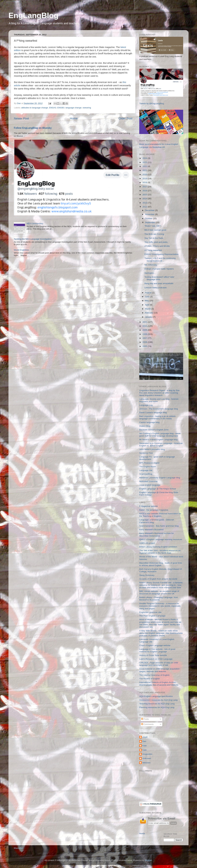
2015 (145, 195)
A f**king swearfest (153, 250)
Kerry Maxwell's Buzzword (151, 530)
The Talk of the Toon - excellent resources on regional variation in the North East (160, 552)
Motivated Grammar (148, 481)
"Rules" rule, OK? (153, 226)
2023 (145, 162)
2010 (145, 326)
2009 (145, 330)
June (148, 297)
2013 (145, 203)
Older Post (126, 118)
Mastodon (18, 848)
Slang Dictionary (147, 575)
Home (74, 118)
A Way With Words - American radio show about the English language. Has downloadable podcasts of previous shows (161, 633)
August (149, 293)
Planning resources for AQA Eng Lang (157, 707)
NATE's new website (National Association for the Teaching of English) (160, 515)
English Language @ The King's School (158, 489)
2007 (145, 338)
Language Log (146, 405)
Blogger (148, 860)
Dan (144, 741)
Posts (145, 719)
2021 (145, 170)
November (150, 214)
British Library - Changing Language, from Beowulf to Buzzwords (159, 599)
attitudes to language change (35, 108)
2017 (145, 187)
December (150, 210)
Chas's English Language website (155, 645)
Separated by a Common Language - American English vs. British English (161, 444)
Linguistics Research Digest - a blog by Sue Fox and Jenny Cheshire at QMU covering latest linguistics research (159, 393)
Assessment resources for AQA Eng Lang (158, 700)
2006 (145, 342)
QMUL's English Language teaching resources (161, 539)
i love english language (150, 485)
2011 (145, 322)
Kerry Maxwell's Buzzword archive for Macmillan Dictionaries (157, 534)
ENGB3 (61, 108)
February (149, 313)
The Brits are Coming (154, 234)
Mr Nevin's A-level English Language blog (158, 440)
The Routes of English (150, 679)
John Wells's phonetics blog (152, 449)
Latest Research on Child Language (156, 659)
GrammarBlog (146, 474)
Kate (145, 746)
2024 (145, 158)
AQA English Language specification (156, 696)
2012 (145, 207)
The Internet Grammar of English (154, 675)
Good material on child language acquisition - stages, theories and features (160, 670)
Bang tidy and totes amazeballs (159, 283)
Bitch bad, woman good (155, 230)
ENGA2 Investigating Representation (162, 254)
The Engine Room (148, 467)
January (149, 317)
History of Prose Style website (153, 655)
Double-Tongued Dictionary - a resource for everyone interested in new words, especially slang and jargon (160, 606)
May (147, 301)
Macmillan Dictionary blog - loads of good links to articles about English (161, 564)
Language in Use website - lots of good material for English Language (157, 650)
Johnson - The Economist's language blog (159, 409)
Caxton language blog (149, 422)
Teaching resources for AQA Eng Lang (157, 704)
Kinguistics (147, 754)
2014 (145, 199)
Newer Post (21, 118)
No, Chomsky (151, 265)
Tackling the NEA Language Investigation (33, 239)
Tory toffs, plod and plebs (156, 242)
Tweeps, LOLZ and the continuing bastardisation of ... (160, 259)
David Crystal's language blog (153, 412)
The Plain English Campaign (152, 616)
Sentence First (146, 453)
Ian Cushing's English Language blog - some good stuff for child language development (160, 435)
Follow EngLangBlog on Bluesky (33, 128)
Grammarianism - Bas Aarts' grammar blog (159, 526)
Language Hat (146, 470)
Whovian (146, 763)
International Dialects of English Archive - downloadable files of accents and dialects (159, 684)
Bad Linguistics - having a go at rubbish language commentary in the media (157, 417)
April (147, 305)
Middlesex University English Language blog (160, 478)
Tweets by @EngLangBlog (152, 103)
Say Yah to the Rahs (154, 238)
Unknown (147, 758)
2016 (145, 191)
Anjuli (145, 737)
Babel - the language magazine (154, 510)
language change (74, 108)
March (148, 309)
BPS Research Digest (149, 463)
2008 (145, 334)
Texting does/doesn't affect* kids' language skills (160, 278)
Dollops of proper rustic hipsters (159, 269)
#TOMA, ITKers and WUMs (157, 246)
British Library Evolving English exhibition (158, 547)
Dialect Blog (145, 426)
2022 (145, 166)
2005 (145, 346)
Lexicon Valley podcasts (156, 288)
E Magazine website (149, 506)
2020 (145, 174)
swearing (87, 108)
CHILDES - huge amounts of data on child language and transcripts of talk (159, 664)
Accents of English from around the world (158, 579)
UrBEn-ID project (147, 543)
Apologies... (150, 273)
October (149, 218)
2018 (145, 182)
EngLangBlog (33, 16)
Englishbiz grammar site (150, 612)
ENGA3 (53, 108)
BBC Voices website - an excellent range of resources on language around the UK (159, 592)
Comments (147, 724)
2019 (145, 178)
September (150, 222)
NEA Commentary (35, 223)
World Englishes (21, 250)
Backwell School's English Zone (154, 430)
